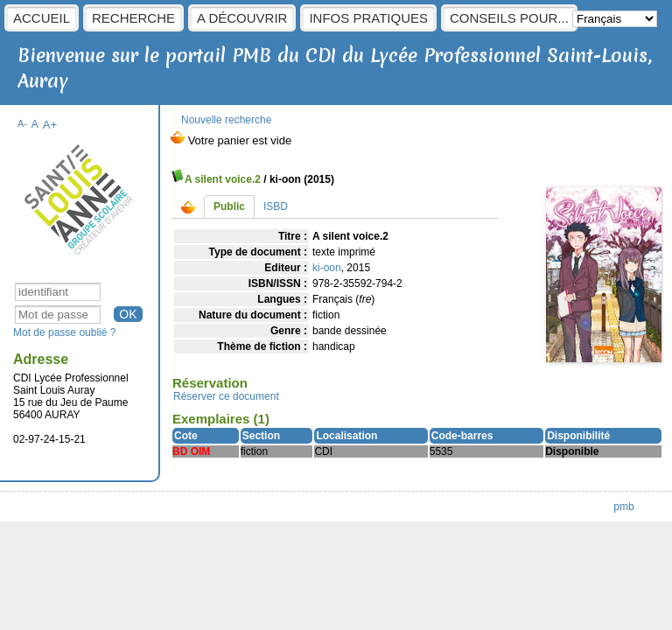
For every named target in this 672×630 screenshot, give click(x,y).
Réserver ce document (226, 396)
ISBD (276, 206)
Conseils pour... (509, 18)
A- (22, 123)
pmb (623, 507)
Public (229, 206)
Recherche (133, 18)
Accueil (42, 18)
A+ (50, 125)
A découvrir (242, 18)
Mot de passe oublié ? (64, 332)
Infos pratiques (368, 18)
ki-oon (327, 268)
